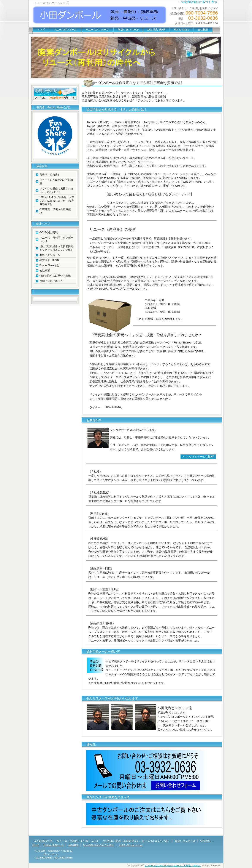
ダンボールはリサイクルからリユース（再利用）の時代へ (173, 866)
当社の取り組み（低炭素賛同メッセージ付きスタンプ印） (56, 248)
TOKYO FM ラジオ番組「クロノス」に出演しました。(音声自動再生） (57, 201)
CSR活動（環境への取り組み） (55, 211)
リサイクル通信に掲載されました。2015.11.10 (56, 190)
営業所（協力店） (50, 175)
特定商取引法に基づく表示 (199, 2)
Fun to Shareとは (50, 265)
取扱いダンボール (128, 30)
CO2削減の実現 (49, 233)
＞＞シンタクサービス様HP (198, 457)
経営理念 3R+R (156, 30)
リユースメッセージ (97, 30)
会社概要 (203, 30)
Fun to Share (181, 30)
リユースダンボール (65, 30)
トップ (41, 30)
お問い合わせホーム (51, 281)
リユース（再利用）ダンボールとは (56, 239)
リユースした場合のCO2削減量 (56, 182)
